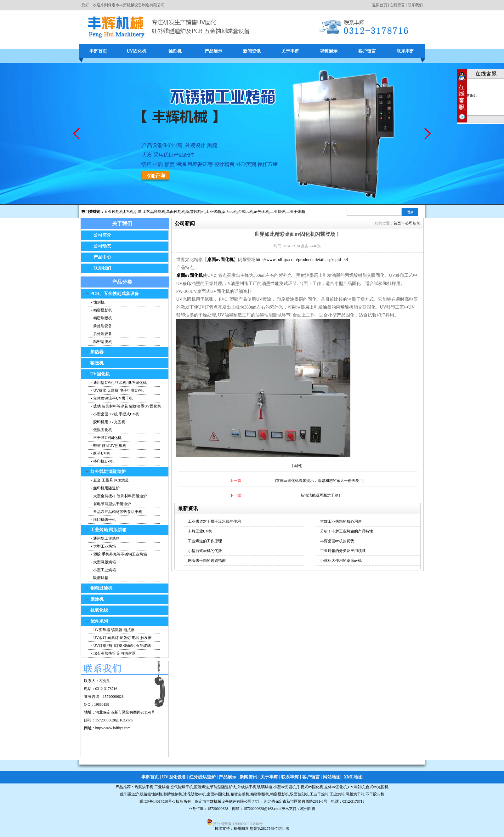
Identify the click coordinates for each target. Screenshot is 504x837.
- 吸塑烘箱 (99, 578)
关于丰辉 (290, 51)
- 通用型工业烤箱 (105, 538)
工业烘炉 (278, 212)
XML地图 (353, 777)
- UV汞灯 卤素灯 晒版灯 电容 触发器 (121, 638)
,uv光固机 (261, 212)
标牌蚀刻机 (173, 794)
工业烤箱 (213, 212)
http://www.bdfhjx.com (113, 728)
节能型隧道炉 (221, 787)
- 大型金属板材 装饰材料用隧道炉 (119, 496)
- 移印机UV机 (102, 461)
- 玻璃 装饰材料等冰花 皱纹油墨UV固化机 (126, 406)
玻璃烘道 (265, 787)
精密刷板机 (260, 794)
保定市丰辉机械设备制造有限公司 (223, 801)
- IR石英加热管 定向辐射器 (113, 653)
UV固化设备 (174, 777)
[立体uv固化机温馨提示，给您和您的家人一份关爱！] (320, 481)
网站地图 (332, 777)
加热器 (97, 352)
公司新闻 (413, 223)
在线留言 (397, 5)
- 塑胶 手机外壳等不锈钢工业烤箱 (119, 554)
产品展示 (213, 51)
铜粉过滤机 (101, 588)
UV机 (129, 212)
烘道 (138, 212)
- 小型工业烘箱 (103, 570)
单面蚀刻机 (176, 212)
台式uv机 (246, 212)
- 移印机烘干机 (103, 520)
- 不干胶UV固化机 (106, 438)
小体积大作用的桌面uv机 (341, 561)
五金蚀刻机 (114, 212)
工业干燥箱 (296, 212)
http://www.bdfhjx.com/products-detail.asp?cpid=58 (302, 260)
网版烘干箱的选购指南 (207, 561)
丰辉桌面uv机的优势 (337, 541)
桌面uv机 (229, 212)
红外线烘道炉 (202, 777)
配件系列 (99, 621)
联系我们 (415, 5)
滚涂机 (97, 599)
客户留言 (367, 51)
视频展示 (329, 51)
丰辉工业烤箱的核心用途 (341, 521)
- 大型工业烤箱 (103, 546)
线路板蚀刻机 (151, 794)
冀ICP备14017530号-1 (157, 801)
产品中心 (102, 257)
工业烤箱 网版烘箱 (109, 530)
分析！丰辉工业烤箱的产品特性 (347, 531)
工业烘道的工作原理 (205, 541)
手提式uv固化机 (310, 787)
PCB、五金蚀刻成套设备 (115, 294)
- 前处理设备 (101, 326)
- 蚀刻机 (98, 302)
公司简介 (102, 235)
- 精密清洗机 (101, 342)
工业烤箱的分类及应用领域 (343, 551)
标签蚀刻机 (195, 212)
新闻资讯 (252, 51)
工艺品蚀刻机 (154, 212)
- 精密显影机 (101, 310)
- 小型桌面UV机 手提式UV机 (115, 414)
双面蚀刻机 (299, 794)
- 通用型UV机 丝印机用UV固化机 (119, 383)
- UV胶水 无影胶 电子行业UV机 (117, 390)
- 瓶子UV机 (100, 453)
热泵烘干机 (144, 787)
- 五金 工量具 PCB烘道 (110, 480)
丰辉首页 (98, 51)
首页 (397, 223)
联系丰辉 (405, 51)
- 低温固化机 (101, 430)
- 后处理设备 (101, 334)
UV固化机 (136, 51)
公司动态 (102, 246)
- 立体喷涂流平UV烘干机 (112, 398)
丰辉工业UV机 (200, 531)
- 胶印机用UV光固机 (108, 422)
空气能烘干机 (182, 787)
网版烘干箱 (355, 794)
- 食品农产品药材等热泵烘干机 (116, 512)
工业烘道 (162, 787)
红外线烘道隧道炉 (108, 472)
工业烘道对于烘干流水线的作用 (214, 521)
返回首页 (380, 5)
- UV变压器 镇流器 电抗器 (113, 630)
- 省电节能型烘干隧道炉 (111, 504)
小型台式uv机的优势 (205, 551)
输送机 (97, 363)
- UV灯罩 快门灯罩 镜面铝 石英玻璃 (121, 646)
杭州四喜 (241, 828)
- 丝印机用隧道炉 (105, 488)
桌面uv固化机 (190, 275)
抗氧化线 (99, 610)
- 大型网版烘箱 (103, 562)
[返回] (297, 466)
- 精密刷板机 (101, 318)
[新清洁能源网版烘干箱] (320, 495)
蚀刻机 (175, 51)
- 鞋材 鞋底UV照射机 (108, 446)
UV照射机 (356, 787)
